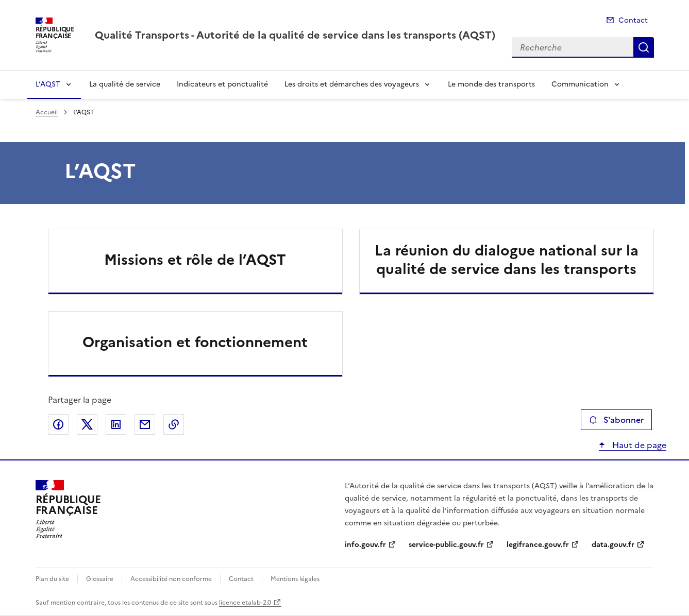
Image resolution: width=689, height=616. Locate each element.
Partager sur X (87, 424)
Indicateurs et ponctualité (222, 84)
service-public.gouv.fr (446, 545)
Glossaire (100, 579)
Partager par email (145, 424)
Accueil (47, 112)
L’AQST (48, 84)
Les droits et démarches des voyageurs (352, 84)
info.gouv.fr (365, 545)
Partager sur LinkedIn (116, 424)
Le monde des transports (491, 84)
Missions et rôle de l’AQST (195, 260)
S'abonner (616, 420)
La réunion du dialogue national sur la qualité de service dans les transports (507, 260)
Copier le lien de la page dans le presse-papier (174, 424)
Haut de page (638, 445)
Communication (580, 84)
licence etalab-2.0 (245, 603)
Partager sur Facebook (58, 424)
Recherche (644, 47)
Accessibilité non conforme (171, 579)
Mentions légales (295, 579)
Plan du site (52, 579)
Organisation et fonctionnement (195, 342)
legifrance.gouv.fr (538, 545)
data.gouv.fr (613, 545)
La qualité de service (125, 84)
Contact (633, 20)
